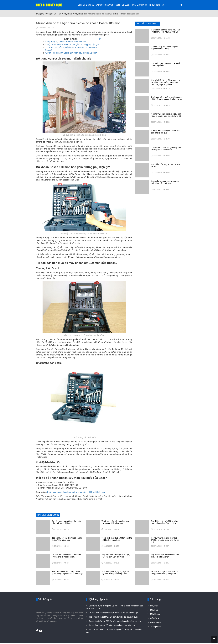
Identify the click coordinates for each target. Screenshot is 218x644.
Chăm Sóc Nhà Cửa (104, 5)
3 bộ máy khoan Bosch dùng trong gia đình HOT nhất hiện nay (76, 492)
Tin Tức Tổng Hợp (157, 5)
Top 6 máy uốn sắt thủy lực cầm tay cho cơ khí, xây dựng (113, 617)
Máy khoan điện (81, 14)
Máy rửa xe (155, 618)
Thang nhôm (156, 627)
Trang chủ (40, 14)
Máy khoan (68, 14)
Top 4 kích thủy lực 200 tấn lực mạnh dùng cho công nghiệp (114, 621)
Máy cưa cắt (156, 622)
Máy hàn (154, 610)
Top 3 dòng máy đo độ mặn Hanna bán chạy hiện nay (112, 625)
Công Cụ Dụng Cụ (86, 5)
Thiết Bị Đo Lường (122, 5)
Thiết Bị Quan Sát (140, 5)
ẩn (100, 39)
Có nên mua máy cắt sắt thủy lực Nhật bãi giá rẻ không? (113, 613)
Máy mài (154, 606)
